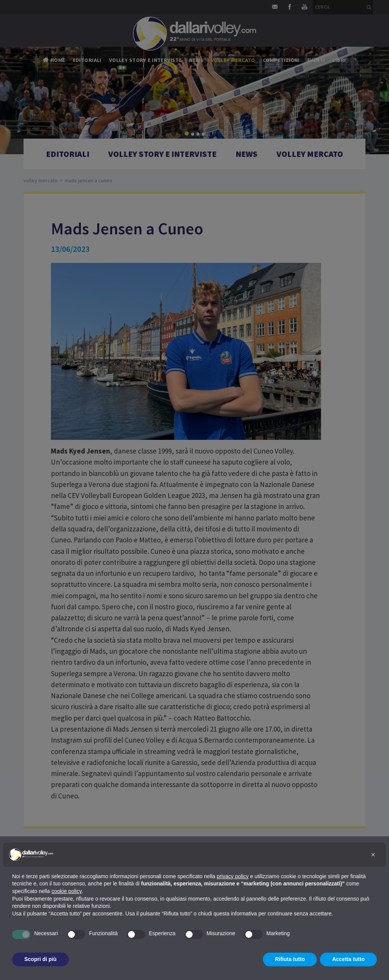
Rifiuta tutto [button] (290, 959)
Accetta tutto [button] (348, 959)
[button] (373, 855)
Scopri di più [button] (40, 959)
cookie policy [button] (67, 891)
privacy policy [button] (233, 876)
